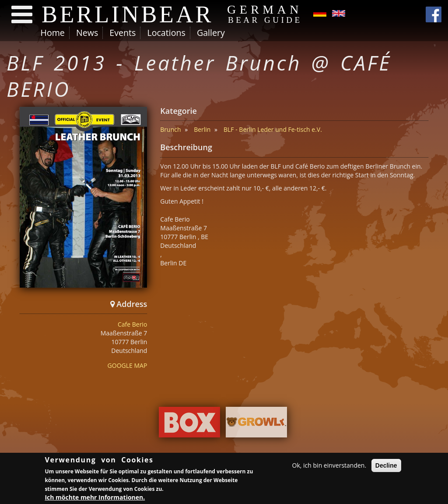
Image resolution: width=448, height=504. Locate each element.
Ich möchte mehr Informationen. (95, 497)
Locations (166, 33)
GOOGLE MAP (128, 365)
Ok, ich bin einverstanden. (329, 465)
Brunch (170, 129)
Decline (386, 465)
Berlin (202, 129)
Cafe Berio (132, 324)
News (87, 33)
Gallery (211, 33)
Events (122, 33)
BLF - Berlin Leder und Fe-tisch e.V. (273, 129)
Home (53, 33)
